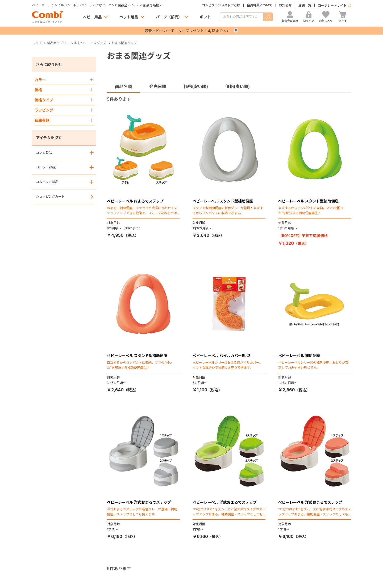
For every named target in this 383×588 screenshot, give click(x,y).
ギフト (205, 17)
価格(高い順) (238, 86)
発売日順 (158, 86)
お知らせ (285, 5)
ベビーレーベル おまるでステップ (135, 201)
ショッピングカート (50, 196)
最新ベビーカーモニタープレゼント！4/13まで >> (187, 31)
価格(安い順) (196, 86)
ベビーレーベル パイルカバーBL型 (221, 356)
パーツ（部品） (169, 17)
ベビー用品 (92, 17)
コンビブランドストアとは (221, 5)
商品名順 (123, 86)
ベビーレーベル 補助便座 (299, 356)
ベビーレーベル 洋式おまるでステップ (139, 502)
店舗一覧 (305, 5)
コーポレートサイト (332, 5)
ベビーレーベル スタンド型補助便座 (223, 201)
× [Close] (236, 30)
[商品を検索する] (242, 17)
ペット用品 (129, 17)
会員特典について (260, 5)
